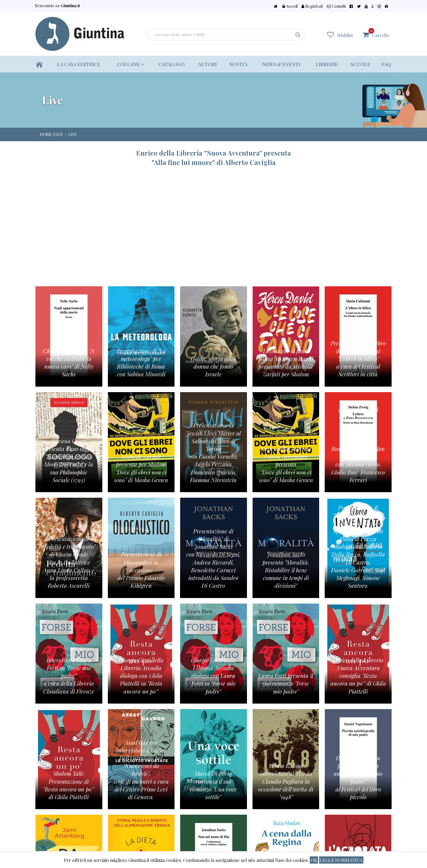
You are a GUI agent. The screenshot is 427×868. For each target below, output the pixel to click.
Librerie (327, 64)
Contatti (336, 6)
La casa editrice (79, 64)
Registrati (312, 6)
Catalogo (172, 64)
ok (314, 860)
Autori (207, 64)
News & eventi (281, 64)
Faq (386, 64)
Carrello (379, 33)
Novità (238, 64)
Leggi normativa (341, 860)
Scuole (360, 64)
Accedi (290, 6)
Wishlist (345, 35)
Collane (131, 64)
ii (373, 6)
